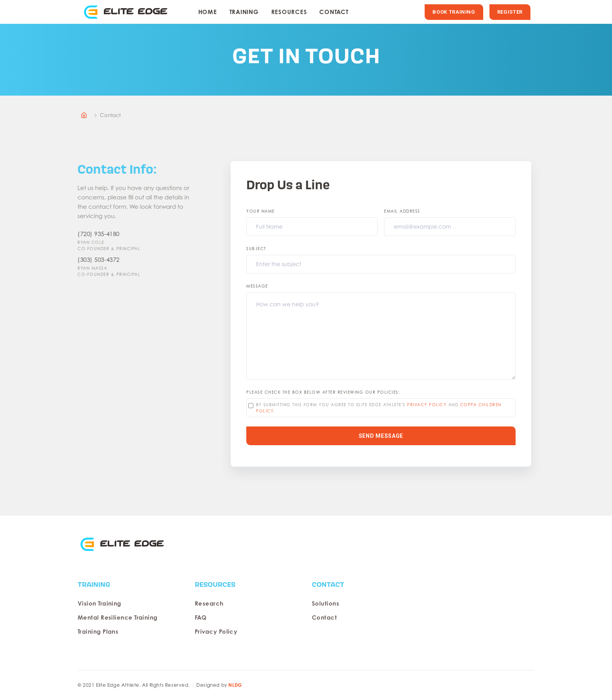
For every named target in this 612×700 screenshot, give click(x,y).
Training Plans (98, 632)
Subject (256, 249)
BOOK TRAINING (454, 12)
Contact (334, 12)
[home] (128, 12)
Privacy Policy (216, 632)
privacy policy (427, 405)
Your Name (261, 211)
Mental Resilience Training (118, 617)
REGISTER (510, 12)
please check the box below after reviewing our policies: (323, 392)
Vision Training (100, 603)
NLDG (235, 685)
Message (257, 286)
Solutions (326, 603)
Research (209, 603)
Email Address (402, 211)
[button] (244, 12)
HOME (208, 12)
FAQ (201, 617)
